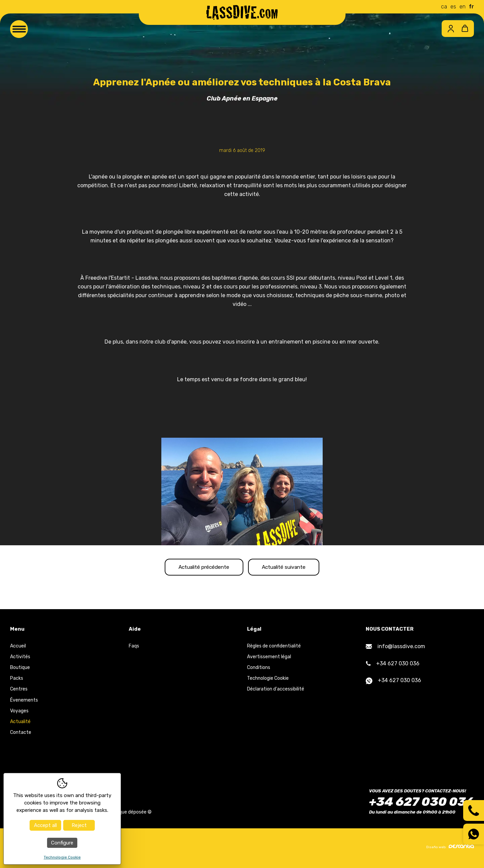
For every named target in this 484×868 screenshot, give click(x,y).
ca (444, 7)
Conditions (259, 669)
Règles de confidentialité (274, 648)
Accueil (18, 648)
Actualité (20, 724)
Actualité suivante (289, 568)
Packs (17, 680)
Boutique (20, 669)
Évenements (24, 702)
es (453, 7)
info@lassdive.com (395, 648)
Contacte (21, 734)
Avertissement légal (269, 658)
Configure (62, 843)
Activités (20, 658)
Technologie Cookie (268, 680)
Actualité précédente (199, 568)
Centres (19, 691)
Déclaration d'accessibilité (276, 691)
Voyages (19, 713)
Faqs (134, 648)
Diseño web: (450, 849)
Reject (79, 825)
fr (471, 7)
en (462, 7)
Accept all (45, 825)
